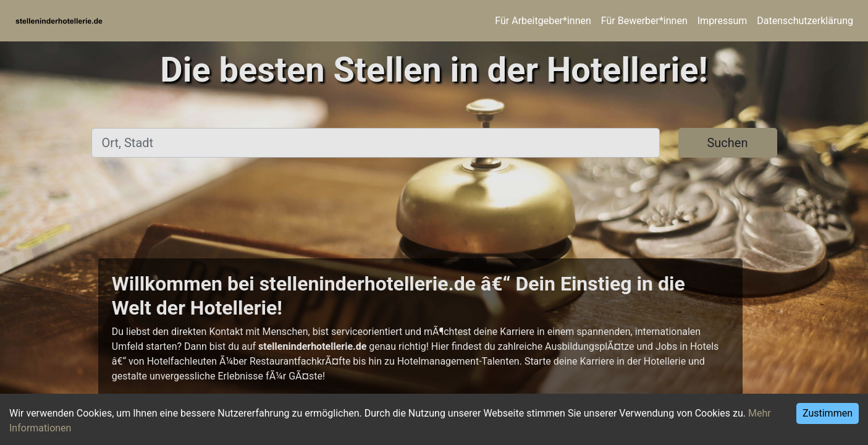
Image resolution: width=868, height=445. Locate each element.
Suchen (727, 143)
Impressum (723, 21)
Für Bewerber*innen (644, 21)
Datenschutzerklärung (805, 21)
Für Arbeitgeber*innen (543, 21)
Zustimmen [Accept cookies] (828, 413)
